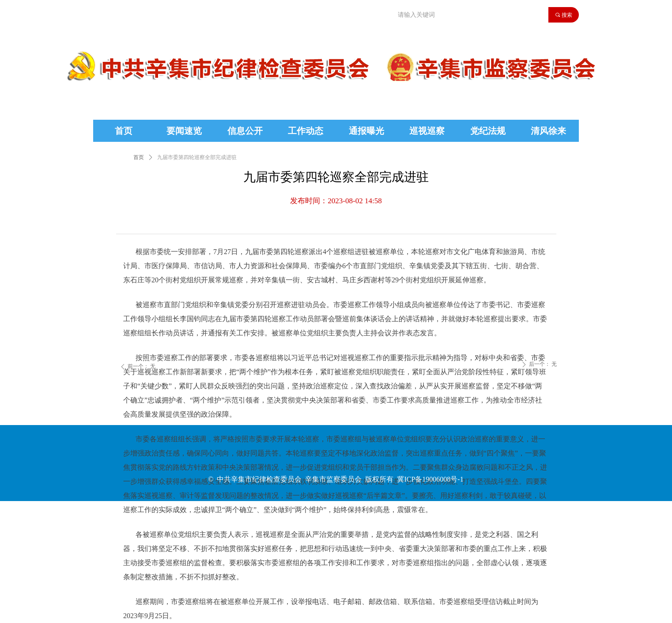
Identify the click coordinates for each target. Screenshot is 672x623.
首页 (139, 157)
